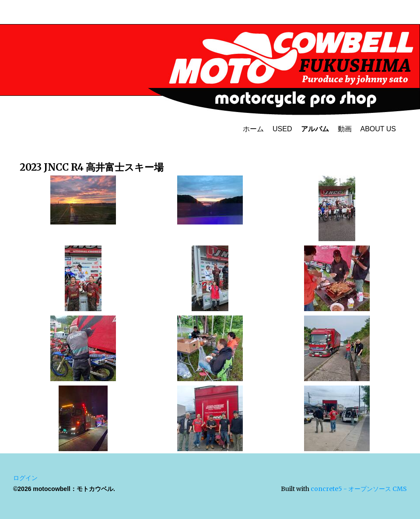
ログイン (25, 478)
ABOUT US (378, 129)
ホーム (253, 129)
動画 (345, 129)
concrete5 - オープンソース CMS (359, 489)
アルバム (315, 129)
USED (282, 129)
